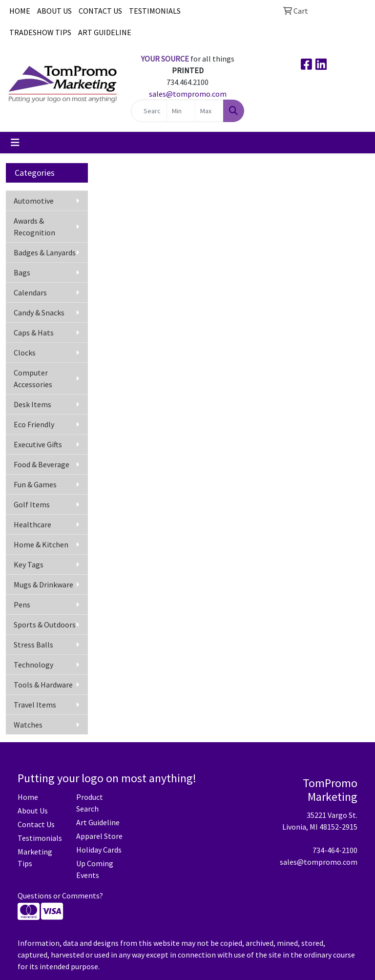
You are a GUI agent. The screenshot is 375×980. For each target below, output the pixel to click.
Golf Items (32, 504)
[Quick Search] (149, 111)
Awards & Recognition (34, 227)
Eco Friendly (34, 424)
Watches (28, 725)
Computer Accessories (33, 378)
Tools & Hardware (43, 685)
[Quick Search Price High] (209, 111)
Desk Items (32, 404)
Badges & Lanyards (45, 252)
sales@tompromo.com (188, 94)
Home (28, 797)
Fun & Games (35, 484)
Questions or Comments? (60, 896)
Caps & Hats (34, 333)
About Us (33, 811)
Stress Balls (33, 645)
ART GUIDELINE (105, 32)
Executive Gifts (38, 444)
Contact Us (36, 824)
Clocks (25, 353)
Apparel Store (99, 836)
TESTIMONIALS (155, 11)
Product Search (90, 803)
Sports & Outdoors (45, 625)
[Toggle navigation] (15, 143)
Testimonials (40, 838)
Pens (22, 605)
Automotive (34, 201)
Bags (22, 272)
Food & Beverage (42, 464)
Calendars (30, 292)
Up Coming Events (95, 869)
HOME (20, 11)
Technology (33, 665)
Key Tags (29, 564)
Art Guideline (98, 822)
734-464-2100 (335, 850)
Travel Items (35, 705)
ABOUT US (54, 11)
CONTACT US (100, 11)
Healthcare (32, 524)
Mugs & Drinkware (43, 584)
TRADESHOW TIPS (40, 32)
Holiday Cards (99, 850)
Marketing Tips (35, 857)
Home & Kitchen (41, 544)
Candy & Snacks (39, 313)
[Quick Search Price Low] (181, 111)
